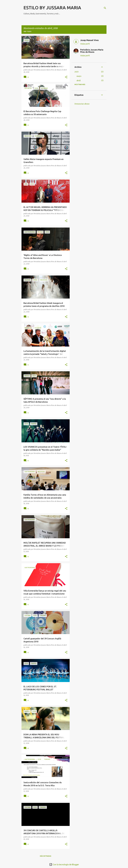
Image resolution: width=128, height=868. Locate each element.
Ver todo (27, 31)
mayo (79, 76)
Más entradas (46, 856)
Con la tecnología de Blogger (64, 864)
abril (78, 81)
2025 (77, 72)
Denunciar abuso (82, 104)
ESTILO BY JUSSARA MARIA (52, 8)
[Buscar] (105, 8)
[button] (66, 77)
